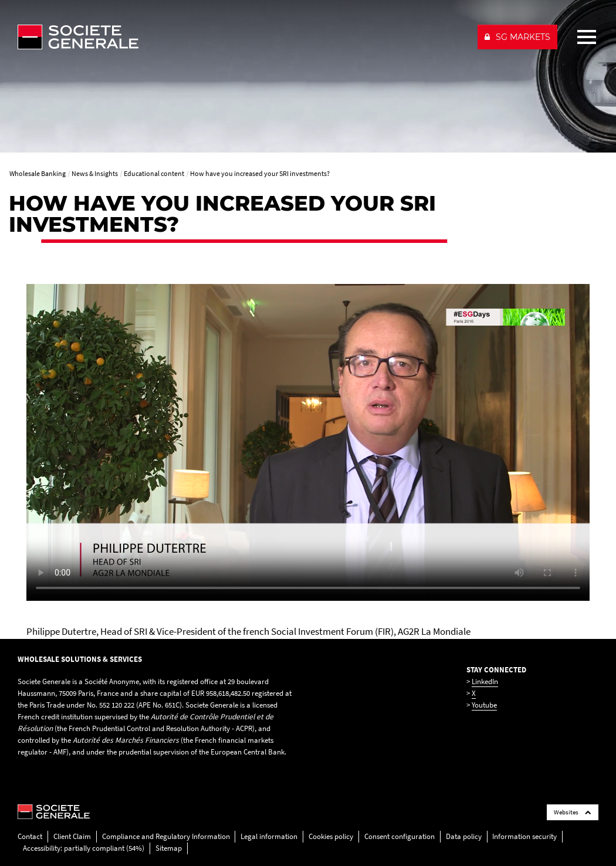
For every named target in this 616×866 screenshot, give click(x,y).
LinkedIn (485, 681)
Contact (30, 836)
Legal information (269, 836)
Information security (524, 836)
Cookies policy (331, 836)
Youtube (484, 705)
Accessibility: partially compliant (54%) (84, 848)
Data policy (464, 836)
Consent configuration (400, 836)
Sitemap (169, 848)
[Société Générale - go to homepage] (242, 37)
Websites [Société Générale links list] (573, 812)
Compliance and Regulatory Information (166, 836)
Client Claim (72, 836)
